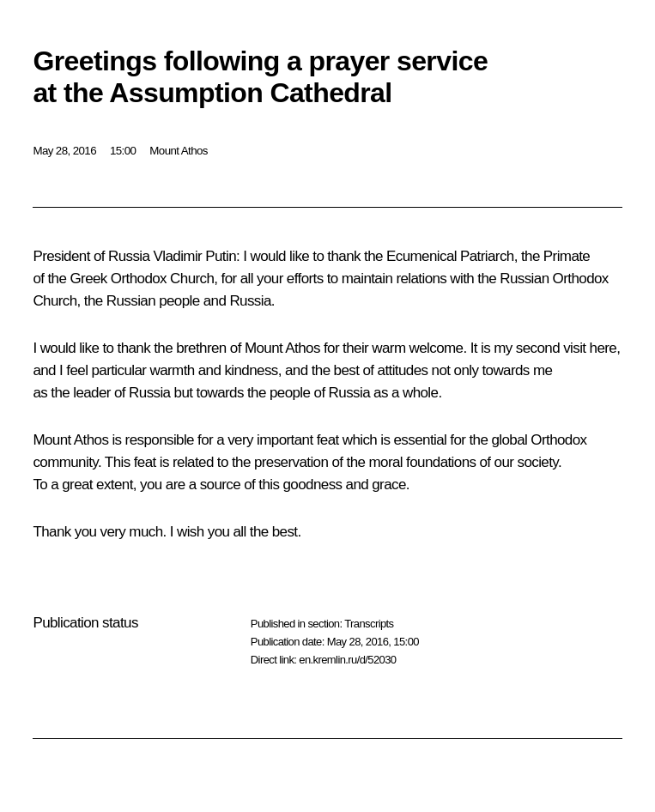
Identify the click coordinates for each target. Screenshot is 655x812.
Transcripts (369, 624)
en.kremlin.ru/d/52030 (347, 660)
